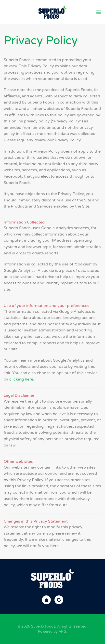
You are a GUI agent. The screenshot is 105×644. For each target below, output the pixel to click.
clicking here (21, 379)
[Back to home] (53, 12)
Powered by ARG (52, 632)
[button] (99, 12)
